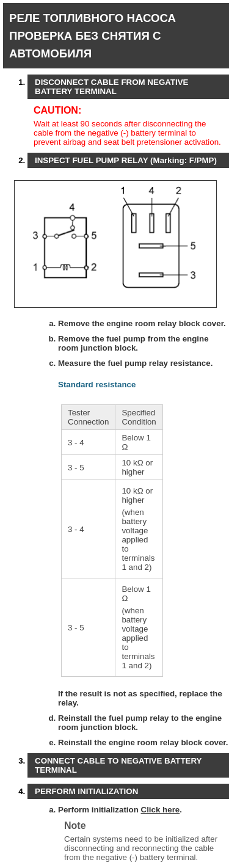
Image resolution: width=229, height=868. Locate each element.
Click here (161, 810)
